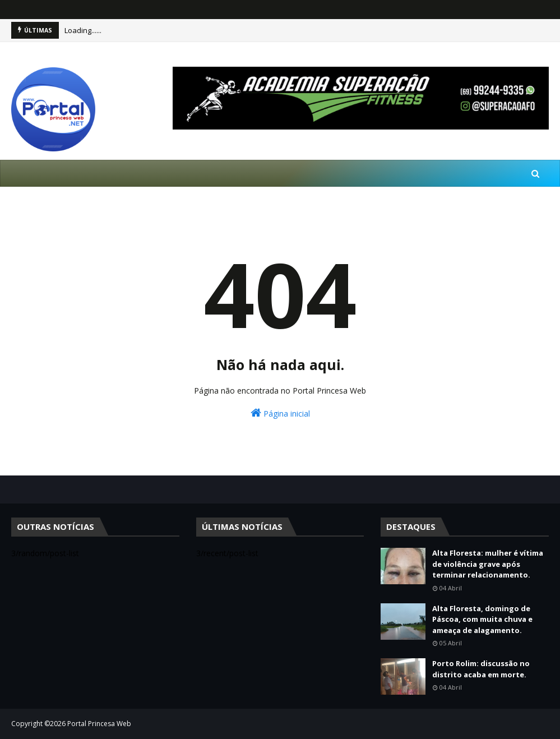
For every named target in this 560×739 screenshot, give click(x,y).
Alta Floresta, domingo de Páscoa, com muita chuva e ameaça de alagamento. (482, 619)
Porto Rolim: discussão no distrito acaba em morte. (481, 669)
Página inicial (280, 413)
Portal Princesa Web (99, 724)
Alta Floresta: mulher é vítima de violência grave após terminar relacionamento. (488, 564)
